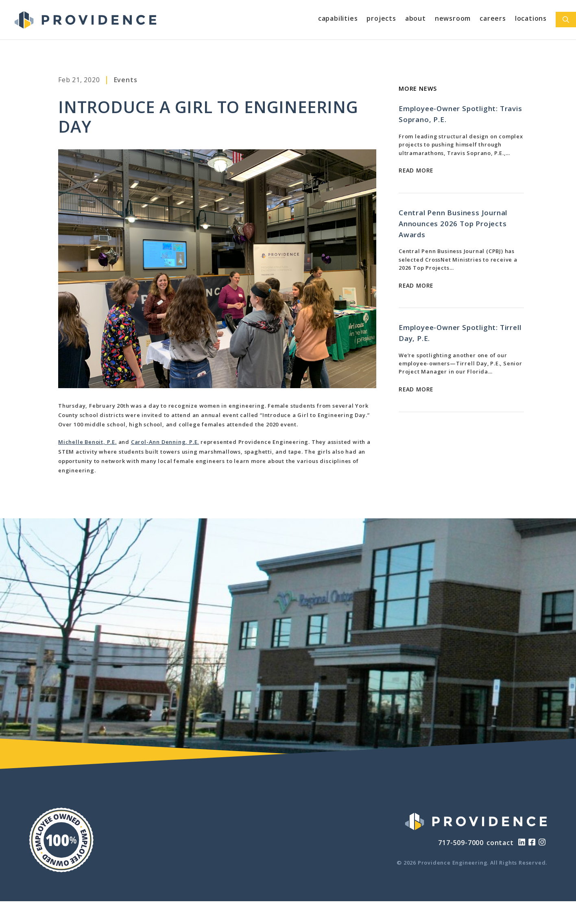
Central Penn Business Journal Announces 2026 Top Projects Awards (453, 224)
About (416, 18)
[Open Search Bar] (566, 20)
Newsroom (453, 18)
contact (500, 843)
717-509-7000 (461, 843)
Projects (381, 18)
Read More (416, 170)
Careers (493, 18)
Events (126, 80)
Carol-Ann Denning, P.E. (165, 442)
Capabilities (338, 18)
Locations (531, 18)
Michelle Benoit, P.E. (87, 442)
